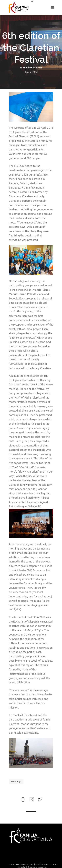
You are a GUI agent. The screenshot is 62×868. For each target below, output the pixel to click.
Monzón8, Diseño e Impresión (33, 867)
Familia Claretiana (32, 68)
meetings (16, 782)
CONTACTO (13, 864)
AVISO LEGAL (27, 864)
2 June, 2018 (31, 72)
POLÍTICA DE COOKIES (47, 864)
